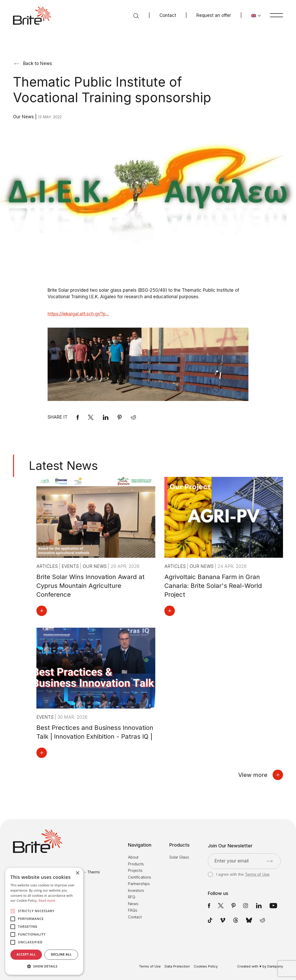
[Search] (136, 16)
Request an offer (214, 15)
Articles (48, 566)
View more (261, 775)
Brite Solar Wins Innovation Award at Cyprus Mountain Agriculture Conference (91, 586)
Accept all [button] (26, 954)
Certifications (140, 877)
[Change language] (256, 16)
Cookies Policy (206, 966)
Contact (168, 15)
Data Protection (177, 966)
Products (136, 864)
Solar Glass (179, 857)
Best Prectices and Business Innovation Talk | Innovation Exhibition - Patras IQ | (95, 732)
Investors (136, 890)
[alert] (44, 921)
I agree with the (239, 874)
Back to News (33, 63)
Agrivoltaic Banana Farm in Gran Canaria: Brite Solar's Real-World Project (213, 586)
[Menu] (276, 15)
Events (71, 566)
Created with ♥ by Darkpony (260, 966)
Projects (135, 870)
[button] (44, 966)
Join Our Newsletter (230, 846)
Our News (24, 117)
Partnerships (139, 884)
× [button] (77, 873)
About (133, 857)
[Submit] (270, 861)
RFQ (132, 897)
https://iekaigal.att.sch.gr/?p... (78, 314)
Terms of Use (257, 874)
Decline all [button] (61, 954)
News (133, 904)
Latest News (63, 466)
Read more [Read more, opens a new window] (47, 901)
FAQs (133, 910)
